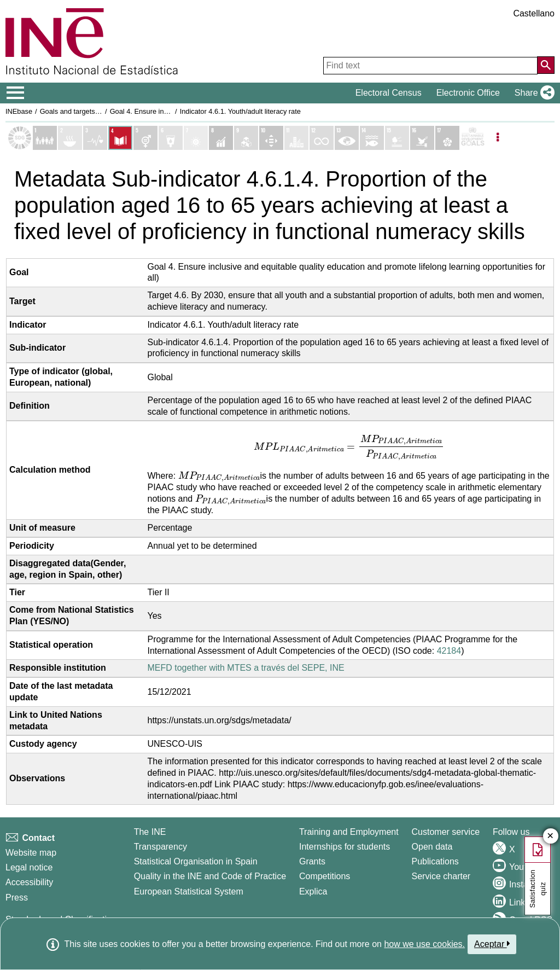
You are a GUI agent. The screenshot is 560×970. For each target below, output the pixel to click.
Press (17, 898)
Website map (31, 853)
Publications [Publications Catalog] (435, 861)
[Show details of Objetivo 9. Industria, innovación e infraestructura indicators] (246, 138)
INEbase (19, 111)
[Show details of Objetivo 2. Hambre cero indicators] (70, 138)
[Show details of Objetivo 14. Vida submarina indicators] (372, 138)
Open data (432, 847)
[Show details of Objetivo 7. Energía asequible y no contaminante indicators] (196, 138)
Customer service (446, 832)
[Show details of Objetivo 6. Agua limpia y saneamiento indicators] (171, 138)
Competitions (325, 876)
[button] (532, 93)
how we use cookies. (424, 944)
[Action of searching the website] (546, 65)
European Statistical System (189, 891)
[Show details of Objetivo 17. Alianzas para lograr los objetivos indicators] (447, 138)
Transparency (161, 847)
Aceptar (492, 944)
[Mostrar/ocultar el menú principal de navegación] (16, 93)
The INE (150, 832)
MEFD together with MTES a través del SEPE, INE (246, 668)
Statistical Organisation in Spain (196, 861)
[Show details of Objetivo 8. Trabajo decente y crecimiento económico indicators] (221, 138)
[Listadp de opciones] (498, 138)
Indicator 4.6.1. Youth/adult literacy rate (240, 111)
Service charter (441, 876)
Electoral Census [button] (389, 93)
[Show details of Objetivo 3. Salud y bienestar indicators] (95, 138)
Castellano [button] (534, 13)
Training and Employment (349, 832)
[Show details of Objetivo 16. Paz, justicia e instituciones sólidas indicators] (422, 138)
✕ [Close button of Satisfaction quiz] (550, 836)
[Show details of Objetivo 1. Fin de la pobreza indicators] (45, 138)
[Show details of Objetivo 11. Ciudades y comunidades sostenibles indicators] (296, 138)
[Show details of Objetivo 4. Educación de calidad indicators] (120, 138)
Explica (313, 891)
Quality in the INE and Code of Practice (210, 876)
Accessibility (29, 882)
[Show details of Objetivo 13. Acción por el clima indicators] (347, 138)
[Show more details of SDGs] (472, 138)
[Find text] (430, 66)
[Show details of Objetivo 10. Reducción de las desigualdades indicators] (271, 138)
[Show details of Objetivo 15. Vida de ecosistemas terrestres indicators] (397, 138)
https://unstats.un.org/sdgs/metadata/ (220, 720)
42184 (449, 651)
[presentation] (349, 447)
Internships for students (345, 847)
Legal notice (29, 867)
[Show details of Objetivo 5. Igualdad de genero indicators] (145, 138)
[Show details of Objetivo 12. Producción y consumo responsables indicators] (322, 138)
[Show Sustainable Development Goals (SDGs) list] (20, 138)
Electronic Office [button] (468, 93)
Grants (312, 861)
